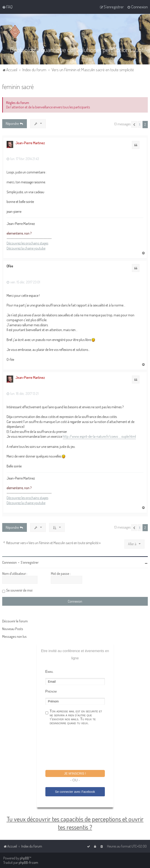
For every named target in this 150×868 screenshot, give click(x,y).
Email (49, 671)
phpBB (24, 858)
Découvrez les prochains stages (27, 243)
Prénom (51, 691)
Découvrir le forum (15, 621)
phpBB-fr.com (28, 863)
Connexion (9, 562)
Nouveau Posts (13, 629)
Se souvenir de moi (19, 590)
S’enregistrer (30, 562)
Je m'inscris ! (75, 773)
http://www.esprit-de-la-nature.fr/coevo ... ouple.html (99, 436)
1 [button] (140, 124)
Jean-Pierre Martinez (30, 142)
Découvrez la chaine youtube (26, 248)
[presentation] (79, 748)
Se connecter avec (75, 791)
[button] (134, 124)
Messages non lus (14, 636)
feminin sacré (18, 86)
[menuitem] (7, 7)
